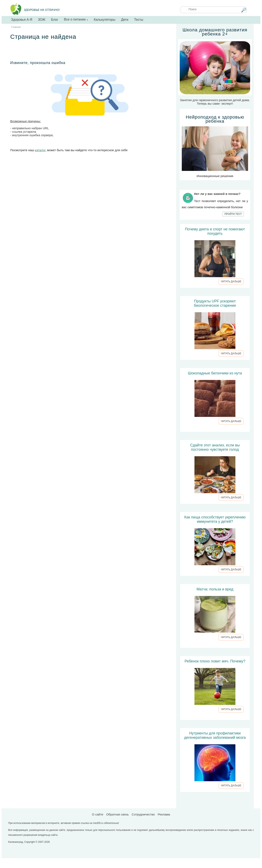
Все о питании (76, 19)
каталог (40, 150)
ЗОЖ (42, 20)
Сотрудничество (143, 814)
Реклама (164, 814)
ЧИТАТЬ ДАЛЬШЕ (231, 281)
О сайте (98, 814)
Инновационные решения (215, 146)
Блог (55, 20)
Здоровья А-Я (22, 20)
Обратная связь (118, 814)
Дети (125, 20)
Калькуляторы (104, 20)
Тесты (139, 20)
